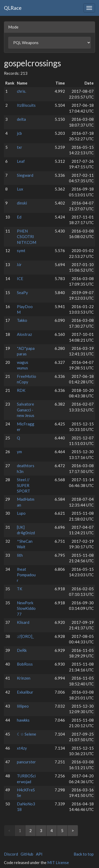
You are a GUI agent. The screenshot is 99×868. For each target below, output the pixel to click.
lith (20, 555)
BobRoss (25, 664)
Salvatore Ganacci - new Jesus (26, 410)
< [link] (9, 830)
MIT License (58, 862)
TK (20, 589)
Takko (22, 320)
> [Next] (73, 830)
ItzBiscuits (26, 105)
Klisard (23, 622)
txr (20, 147)
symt (21, 250)
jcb (19, 133)
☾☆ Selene (27, 734)
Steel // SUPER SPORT (23, 485)
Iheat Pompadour (26, 575)
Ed (19, 217)
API (39, 854)
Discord (11, 854)
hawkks (23, 720)
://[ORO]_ (25, 636)
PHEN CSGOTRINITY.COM (27, 237)
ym (19, 452)
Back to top (84, 854)
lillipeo (23, 706)
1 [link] (20, 830)
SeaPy (22, 293)
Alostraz (24, 334)
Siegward (25, 175)
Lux (20, 189)
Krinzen (24, 678)
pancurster (26, 762)
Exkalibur (25, 692)
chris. (22, 91)
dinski (22, 203)
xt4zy (22, 748)
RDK (21, 390)
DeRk (22, 650)
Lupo (21, 513)
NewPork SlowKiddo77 (26, 608)
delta (21, 119)
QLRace (13, 8)
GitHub (27, 854)
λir (19, 264)
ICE (20, 278)
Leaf (21, 161)
